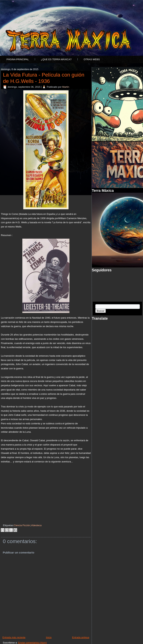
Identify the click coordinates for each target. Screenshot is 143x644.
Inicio (49, 637)
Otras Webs (92, 59)
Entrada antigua (81, 637)
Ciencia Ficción (22, 525)
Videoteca (36, 525)
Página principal (18, 59)
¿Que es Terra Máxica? (56, 59)
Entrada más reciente (14, 637)
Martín (66, 87)
